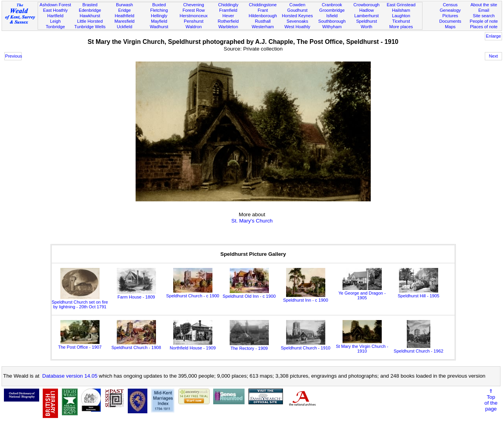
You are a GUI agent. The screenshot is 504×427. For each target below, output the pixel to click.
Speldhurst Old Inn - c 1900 (249, 294)
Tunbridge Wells (90, 27)
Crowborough (367, 5)
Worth (366, 27)
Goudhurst (297, 10)
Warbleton (228, 27)
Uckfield (125, 27)
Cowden (297, 5)
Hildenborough (263, 16)
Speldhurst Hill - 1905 (419, 293)
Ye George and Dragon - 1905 (362, 293)
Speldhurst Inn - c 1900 (305, 298)
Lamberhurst (366, 16)
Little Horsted (90, 21)
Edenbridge (90, 10)
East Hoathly (55, 10)
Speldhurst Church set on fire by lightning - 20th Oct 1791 (80, 302)
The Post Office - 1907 (80, 345)
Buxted (159, 5)
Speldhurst (367, 21)
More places (401, 27)
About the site (484, 5)
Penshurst (194, 21)
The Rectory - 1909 (249, 346)
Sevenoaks (297, 21)
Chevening (194, 5)
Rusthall (263, 21)
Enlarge (493, 36)
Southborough (332, 21)
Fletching (159, 10)
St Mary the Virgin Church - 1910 (362, 346)
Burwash (124, 5)
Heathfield (125, 16)
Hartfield (55, 16)
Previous (13, 56)
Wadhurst (159, 27)
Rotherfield (228, 21)
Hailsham (401, 10)
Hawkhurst (90, 16)
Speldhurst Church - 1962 (418, 349)
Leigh (55, 21)
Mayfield (159, 21)
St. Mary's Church (252, 221)
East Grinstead (401, 5)
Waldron (194, 27)
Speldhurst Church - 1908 (136, 345)
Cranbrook (332, 5)
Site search (484, 16)
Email (484, 10)
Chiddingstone (263, 5)
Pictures (450, 16)
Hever (228, 16)
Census (450, 5)
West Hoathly (297, 27)
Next (494, 56)
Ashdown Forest (55, 5)
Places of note (484, 27)
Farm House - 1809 (136, 295)
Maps (450, 27)
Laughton (401, 16)
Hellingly (159, 16)
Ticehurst (401, 21)
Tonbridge (55, 27)
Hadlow (367, 10)
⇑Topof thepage (491, 400)
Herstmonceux (194, 16)
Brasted (90, 5)
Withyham (332, 27)
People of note (484, 21)
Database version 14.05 (70, 376)
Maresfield (124, 21)
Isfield (332, 16)
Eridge (125, 10)
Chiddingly (228, 5)
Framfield (228, 10)
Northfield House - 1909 (193, 346)
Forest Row (194, 10)
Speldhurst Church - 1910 (305, 346)
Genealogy (450, 10)
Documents (450, 21)
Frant (263, 10)
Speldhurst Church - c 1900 (193, 293)
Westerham (263, 27)
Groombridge (332, 10)
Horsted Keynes (297, 16)
